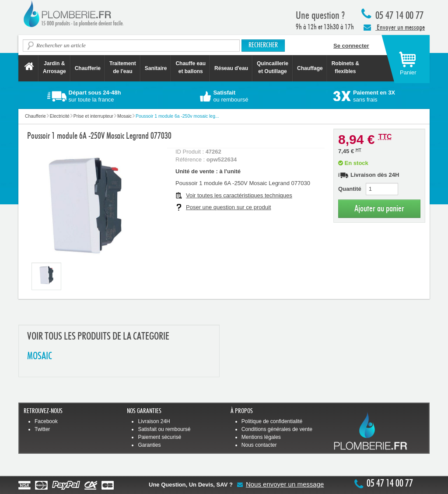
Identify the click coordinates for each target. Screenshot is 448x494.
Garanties (149, 445)
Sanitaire (156, 68)
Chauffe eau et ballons (191, 67)
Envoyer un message (394, 27)
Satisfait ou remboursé (164, 429)
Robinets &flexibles (345, 67)
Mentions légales (261, 437)
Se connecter (351, 46)
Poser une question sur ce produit (228, 207)
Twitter (42, 429)
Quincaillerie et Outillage (273, 67)
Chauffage (310, 68)
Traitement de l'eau (123, 67)
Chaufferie (88, 68)
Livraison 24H (154, 421)
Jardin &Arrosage (54, 67)
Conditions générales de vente (277, 429)
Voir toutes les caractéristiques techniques (239, 195)
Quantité (350, 189)
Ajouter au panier (379, 208)
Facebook (46, 421)
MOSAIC (40, 356)
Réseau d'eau (231, 68)
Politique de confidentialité (272, 421)
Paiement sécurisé (159, 437)
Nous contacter (259, 445)
